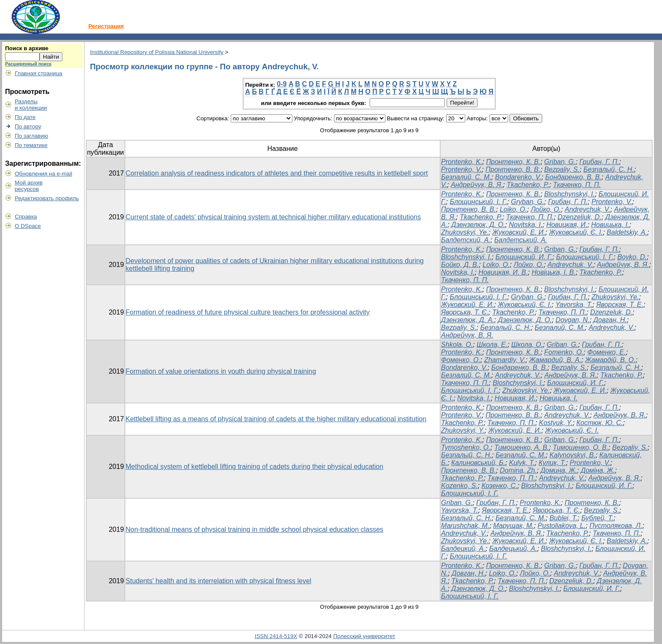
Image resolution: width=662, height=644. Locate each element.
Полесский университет (364, 636)
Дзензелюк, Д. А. (468, 320)
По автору (28, 126)
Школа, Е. (492, 345)
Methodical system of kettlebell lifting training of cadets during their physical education (255, 467)
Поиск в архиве (27, 48)
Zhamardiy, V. (505, 360)
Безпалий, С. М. (466, 177)
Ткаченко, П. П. (577, 185)
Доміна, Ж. (598, 470)
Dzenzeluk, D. (611, 312)
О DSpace (28, 226)
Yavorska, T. (574, 305)
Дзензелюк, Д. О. (478, 225)
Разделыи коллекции (31, 105)
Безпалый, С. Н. (609, 169)
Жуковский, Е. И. (519, 232)
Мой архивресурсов (29, 186)
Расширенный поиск (28, 64)
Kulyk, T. (522, 463)
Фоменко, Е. (607, 352)
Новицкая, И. (567, 225)
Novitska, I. (526, 225)
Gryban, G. (528, 202)
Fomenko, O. (564, 352)
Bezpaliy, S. (562, 169)
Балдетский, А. (466, 240)
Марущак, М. (514, 526)
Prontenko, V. (461, 169)
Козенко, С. (499, 486)
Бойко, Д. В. (460, 265)
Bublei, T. (563, 518)
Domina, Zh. (518, 470)
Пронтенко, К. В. (513, 162)
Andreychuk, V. (587, 209)
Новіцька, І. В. (554, 272)
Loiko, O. (513, 209)
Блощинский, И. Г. (524, 257)
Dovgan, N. (573, 320)
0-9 (282, 84)
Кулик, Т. (552, 463)
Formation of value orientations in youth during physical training (221, 371)
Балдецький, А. (513, 549)
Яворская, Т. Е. (620, 305)
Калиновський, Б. (478, 463)
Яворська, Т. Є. (465, 312)
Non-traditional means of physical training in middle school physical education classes (255, 529)
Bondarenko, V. (518, 177)
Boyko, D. (632, 257)
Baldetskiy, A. (627, 232)
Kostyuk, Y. (556, 423)
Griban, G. (560, 162)
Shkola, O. (457, 345)
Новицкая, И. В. (503, 272)
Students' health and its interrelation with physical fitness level (219, 581)
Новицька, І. (610, 225)
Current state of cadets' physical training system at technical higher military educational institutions (273, 217)
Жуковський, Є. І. (576, 232)
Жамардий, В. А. (556, 360)
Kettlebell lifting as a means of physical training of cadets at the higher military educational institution (276, 419)
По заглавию (32, 136)
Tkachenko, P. (528, 185)
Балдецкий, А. (463, 549)
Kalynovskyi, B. (572, 455)
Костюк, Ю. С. (600, 423)
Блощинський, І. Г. (479, 202)
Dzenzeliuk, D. (579, 217)
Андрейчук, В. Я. (477, 185)
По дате (25, 117)
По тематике (31, 145)
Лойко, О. (546, 209)
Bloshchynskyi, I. (570, 194)
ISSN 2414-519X (276, 636)
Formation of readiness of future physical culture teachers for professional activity (248, 312)
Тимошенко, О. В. (581, 447)
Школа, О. (527, 345)
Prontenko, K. (462, 162)
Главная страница (39, 73)
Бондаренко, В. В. (573, 177)
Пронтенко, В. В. (513, 169)
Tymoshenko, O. (466, 447)
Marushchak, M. (465, 526)
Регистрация (106, 26)
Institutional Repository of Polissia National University (157, 52)
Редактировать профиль (47, 198)
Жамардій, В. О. (610, 360)
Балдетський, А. (521, 240)
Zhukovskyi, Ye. (465, 232)
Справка (26, 217)
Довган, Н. (610, 320)
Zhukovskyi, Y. (463, 430)
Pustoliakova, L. (562, 526)
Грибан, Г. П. (599, 162)
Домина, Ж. (559, 470)
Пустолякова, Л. (616, 526)
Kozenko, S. (459, 486)
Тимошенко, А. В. (522, 447)
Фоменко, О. (461, 360)
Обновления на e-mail (44, 174)
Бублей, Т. (597, 518)
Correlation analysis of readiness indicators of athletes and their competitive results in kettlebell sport (277, 173)
